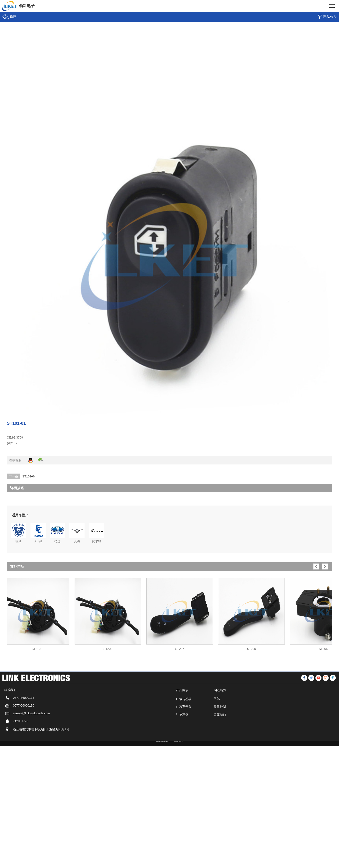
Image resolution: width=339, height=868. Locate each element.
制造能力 (220, 743)
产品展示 (182, 743)
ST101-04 (29, 476)
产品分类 (330, 17)
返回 (13, 17)
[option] (36, 612)
